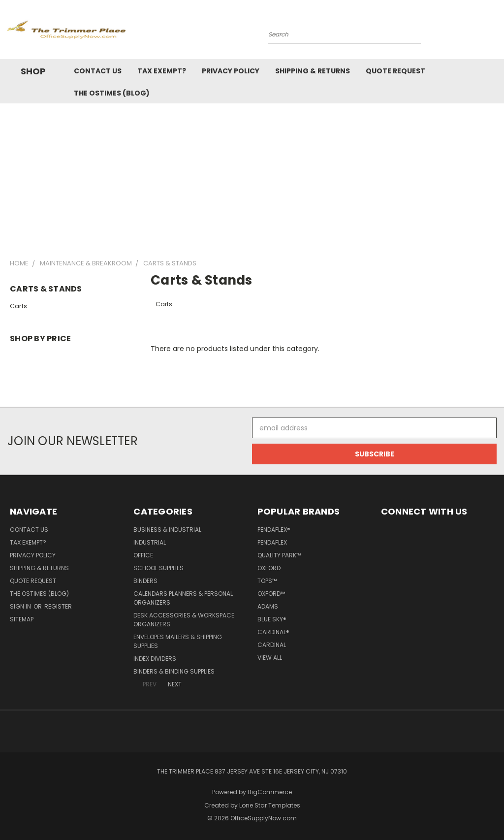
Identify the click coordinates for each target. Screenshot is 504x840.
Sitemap (22, 619)
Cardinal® (273, 632)
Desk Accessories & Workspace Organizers (184, 620)
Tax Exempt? (162, 71)
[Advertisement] (252, 177)
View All (270, 658)
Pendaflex (272, 542)
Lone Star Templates (270, 805)
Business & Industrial (167, 530)
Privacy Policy (231, 71)
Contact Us (98, 71)
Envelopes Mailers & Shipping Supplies (178, 641)
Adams (268, 606)
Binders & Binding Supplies (174, 671)
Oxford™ (271, 594)
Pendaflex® (274, 530)
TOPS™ (267, 581)
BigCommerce (270, 792)
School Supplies (158, 568)
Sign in (21, 606)
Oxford (269, 568)
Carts (18, 306)
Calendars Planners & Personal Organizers (183, 598)
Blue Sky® (272, 619)
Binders (145, 581)
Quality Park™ (279, 555)
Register (58, 606)
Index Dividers (155, 659)
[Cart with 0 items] (494, 32)
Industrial (150, 542)
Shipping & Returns (313, 71)
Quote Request (395, 71)
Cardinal (272, 645)
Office (143, 555)
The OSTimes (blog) (112, 93)
